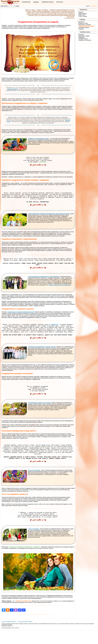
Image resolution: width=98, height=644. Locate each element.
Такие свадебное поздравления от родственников (43, 282)
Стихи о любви (83, 16)
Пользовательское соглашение (25, 635)
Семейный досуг (83, 39)
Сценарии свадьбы (84, 27)
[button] (4, 623)
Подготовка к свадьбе (85, 25)
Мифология (82, 15)
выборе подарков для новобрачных (60, 290)
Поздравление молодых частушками (39, 411)
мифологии (54, 330)
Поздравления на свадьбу (86, 26)
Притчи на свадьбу (34, 482)
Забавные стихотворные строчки (38, 139)
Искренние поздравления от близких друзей (42, 354)
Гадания (81, 12)
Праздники (81, 37)
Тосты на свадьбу (34, 542)
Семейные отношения (85, 40)
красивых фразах (13, 89)
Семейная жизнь (48, 2)
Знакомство (26, 2)
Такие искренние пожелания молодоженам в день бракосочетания (48, 217)
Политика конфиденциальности (9, 635)
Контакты (60, 2)
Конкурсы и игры (83, 23)
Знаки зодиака (83, 14)
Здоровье (81, 35)
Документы (82, 22)
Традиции (81, 29)
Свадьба (36, 2)
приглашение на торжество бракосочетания (21, 317)
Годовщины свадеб (84, 36)
